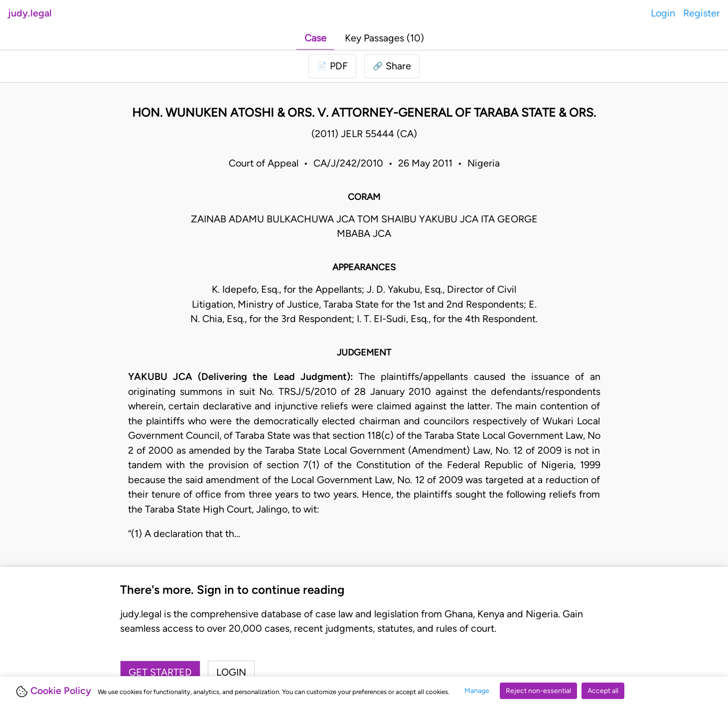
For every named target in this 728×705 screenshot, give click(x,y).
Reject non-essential (538, 691)
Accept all (603, 691)
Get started (160, 672)
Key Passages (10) (384, 38)
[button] (392, 66)
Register (702, 13)
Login (663, 13)
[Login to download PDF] (332, 66)
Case (315, 38)
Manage (477, 691)
